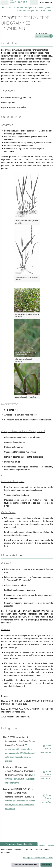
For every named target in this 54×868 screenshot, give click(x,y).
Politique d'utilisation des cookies (38, 845)
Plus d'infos (46, 753)
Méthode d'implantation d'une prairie (35, 11)
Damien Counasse (42, 36)
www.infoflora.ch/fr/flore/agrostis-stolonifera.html (21, 779)
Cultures (7, 8)
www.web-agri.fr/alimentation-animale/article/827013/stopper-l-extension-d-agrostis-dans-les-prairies (20, 753)
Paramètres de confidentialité (19, 844)
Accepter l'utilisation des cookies (25, 864)
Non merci (46, 864)
